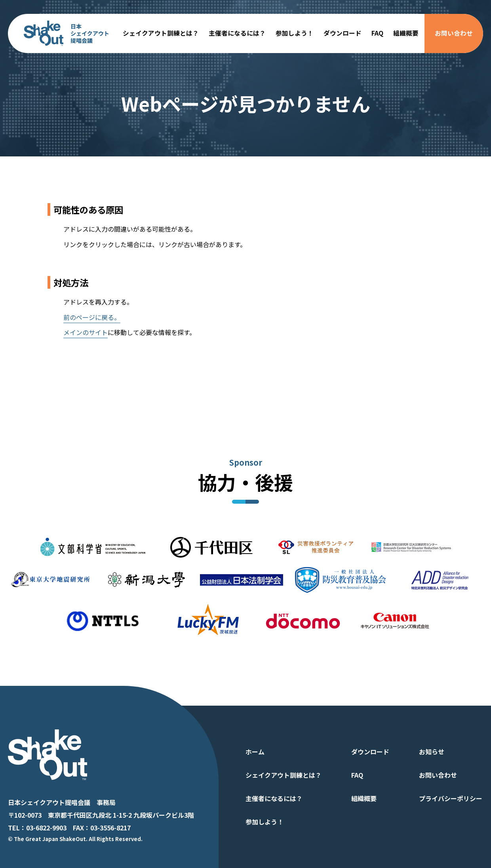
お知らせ (432, 752)
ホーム (255, 752)
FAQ (377, 33)
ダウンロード (343, 33)
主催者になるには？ (237, 33)
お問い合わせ (454, 33)
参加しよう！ (295, 33)
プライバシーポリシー (451, 798)
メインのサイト (86, 332)
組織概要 (406, 33)
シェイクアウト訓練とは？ (161, 33)
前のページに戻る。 (92, 317)
